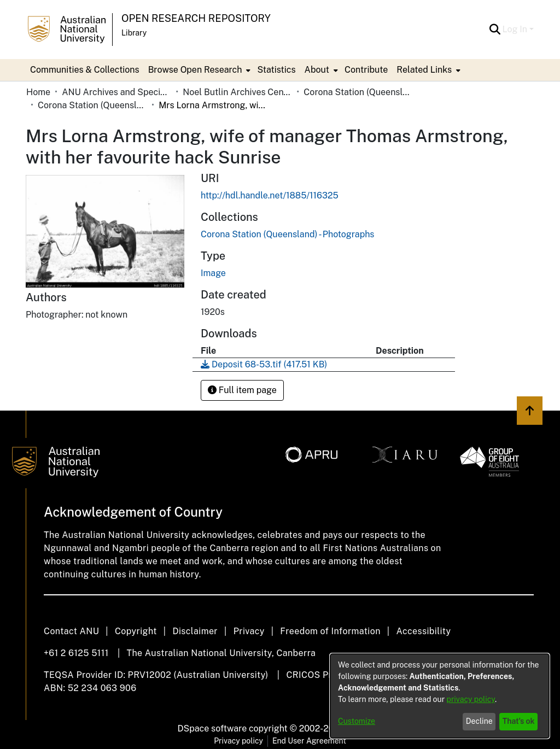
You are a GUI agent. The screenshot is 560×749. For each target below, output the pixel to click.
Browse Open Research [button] (195, 70)
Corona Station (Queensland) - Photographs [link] (92, 105)
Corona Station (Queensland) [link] (358, 92)
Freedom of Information (330, 631)
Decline (479, 721)
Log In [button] (516, 29)
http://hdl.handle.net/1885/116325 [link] (270, 195)
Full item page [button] (242, 390)
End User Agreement (309, 741)
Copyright (136, 631)
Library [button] (134, 33)
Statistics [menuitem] (276, 70)
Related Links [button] (424, 70)
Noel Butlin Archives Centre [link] (237, 92)
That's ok (519, 721)
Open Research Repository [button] (196, 18)
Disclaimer (195, 631)
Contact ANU (71, 631)
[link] (287, 234)
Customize (357, 721)
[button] (495, 30)
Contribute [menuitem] (366, 70)
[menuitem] (199, 70)
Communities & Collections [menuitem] (85, 70)
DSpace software (212, 728)
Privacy (249, 631)
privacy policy (471, 699)
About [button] (317, 70)
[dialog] (440, 696)
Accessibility (423, 631)
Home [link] (38, 92)
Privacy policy (238, 741)
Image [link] (213, 273)
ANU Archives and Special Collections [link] (116, 92)
